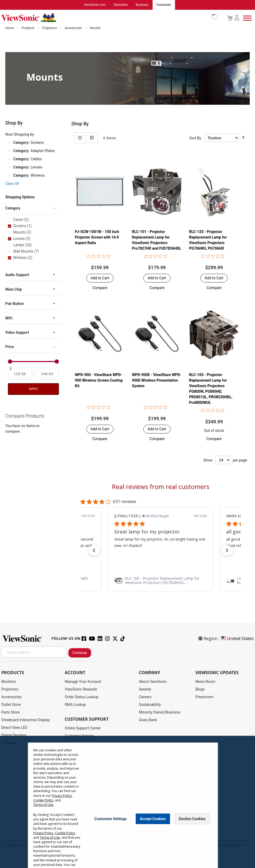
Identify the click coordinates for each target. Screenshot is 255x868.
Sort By (195, 138)
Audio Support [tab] (17, 275)
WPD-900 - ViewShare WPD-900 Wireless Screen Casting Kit (99, 381)
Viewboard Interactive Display (25, 720)
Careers (145, 697)
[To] (47, 374)
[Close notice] (211, 819)
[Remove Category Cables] (10, 159)
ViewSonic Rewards (81, 689)
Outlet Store (11, 705)
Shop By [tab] (80, 124)
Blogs (200, 689)
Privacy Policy (62, 796)
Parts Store (11, 712)
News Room (205, 682)
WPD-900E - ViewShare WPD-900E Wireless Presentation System (157, 381)
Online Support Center (83, 728)
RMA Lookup (75, 705)
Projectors (50, 28)
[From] (20, 374)
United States (237, 639)
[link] (160, 581)
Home (10, 28)
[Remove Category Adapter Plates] (10, 151)
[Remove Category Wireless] (10, 176)
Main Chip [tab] (14, 290)
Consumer (164, 5)
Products (28, 28)
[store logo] (108, 18)
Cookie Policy (43, 800)
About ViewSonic (153, 682)
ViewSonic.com (95, 5)
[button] (100, 288)
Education (121, 5)
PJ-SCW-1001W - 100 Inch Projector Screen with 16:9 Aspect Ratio (97, 237)
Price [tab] (10, 347)
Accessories (74, 28)
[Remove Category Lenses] (10, 168)
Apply (33, 389)
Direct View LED (14, 728)
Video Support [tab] (17, 333)
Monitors (9, 682)
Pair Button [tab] (15, 304)
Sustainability (150, 705)
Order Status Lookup (81, 697)
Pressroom (204, 697)
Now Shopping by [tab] (20, 135)
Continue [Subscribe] (80, 653)
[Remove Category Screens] (10, 143)
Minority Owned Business (160, 712)
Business (142, 5)
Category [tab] (13, 208)
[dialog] (127, 802)
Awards (145, 689)
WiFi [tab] (9, 318)
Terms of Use (43, 805)
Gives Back (148, 720)
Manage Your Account (83, 682)
